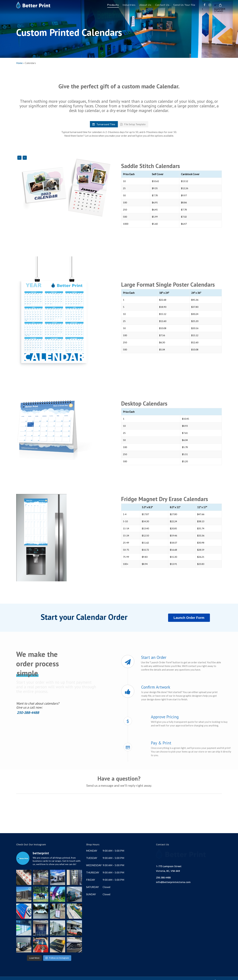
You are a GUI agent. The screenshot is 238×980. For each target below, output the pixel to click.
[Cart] (220, 5)
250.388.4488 (163, 875)
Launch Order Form (189, 618)
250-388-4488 (28, 713)
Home (19, 63)
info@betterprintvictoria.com (173, 880)
